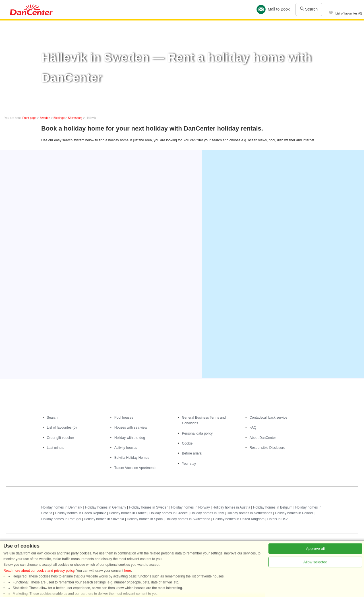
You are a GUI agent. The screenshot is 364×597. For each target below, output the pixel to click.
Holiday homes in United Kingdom (239, 519)
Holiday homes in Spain (145, 519)
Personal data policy (197, 433)
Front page (29, 118)
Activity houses (126, 448)
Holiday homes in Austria (231, 507)
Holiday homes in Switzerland (188, 519)
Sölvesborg (75, 118)
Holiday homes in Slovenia (104, 519)
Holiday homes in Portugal (61, 519)
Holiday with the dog (130, 438)
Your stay (189, 464)
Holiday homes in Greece (168, 513)
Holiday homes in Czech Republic (80, 513)
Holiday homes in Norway (191, 507)
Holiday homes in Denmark (62, 507)
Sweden (45, 118)
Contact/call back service (268, 418)
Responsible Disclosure (267, 448)
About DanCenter (263, 438)
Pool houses (124, 418)
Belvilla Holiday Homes (132, 458)
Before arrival (192, 453)
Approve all (315, 591)
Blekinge (59, 118)
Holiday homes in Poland (294, 513)
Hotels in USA (278, 519)
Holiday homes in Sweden (149, 507)
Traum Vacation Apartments (135, 468)
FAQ (253, 427)
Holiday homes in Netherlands (249, 513)
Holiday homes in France (128, 513)
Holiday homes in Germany (106, 507)
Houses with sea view (131, 427)
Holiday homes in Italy (207, 513)
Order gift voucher (60, 438)
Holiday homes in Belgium (273, 507)
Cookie (187, 443)
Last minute (55, 448)
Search (309, 9)
